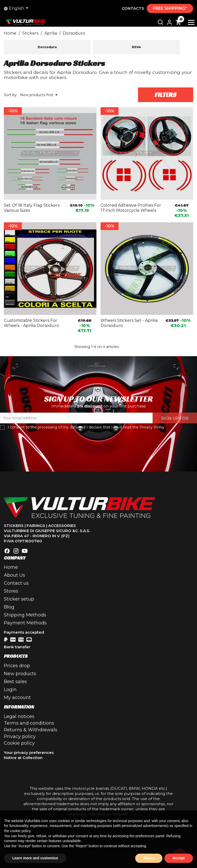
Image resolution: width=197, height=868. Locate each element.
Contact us (16, 583)
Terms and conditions (29, 723)
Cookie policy (19, 743)
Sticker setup (19, 599)
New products (20, 674)
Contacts (133, 8)
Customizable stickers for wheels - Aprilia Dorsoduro (31, 323)
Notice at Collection (23, 758)
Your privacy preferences (29, 752)
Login (10, 690)
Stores (11, 591)
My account (17, 697)
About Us (14, 575)
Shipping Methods (25, 615)
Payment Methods (25, 623)
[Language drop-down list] (17, 8)
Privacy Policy (152, 427)
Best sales (15, 682)
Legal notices (19, 716)
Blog (9, 607)
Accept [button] (179, 858)
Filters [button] (166, 95)
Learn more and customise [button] (35, 858)
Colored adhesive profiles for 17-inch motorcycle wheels (131, 208)
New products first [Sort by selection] (40, 95)
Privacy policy (20, 736)
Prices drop (17, 666)
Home (11, 567)
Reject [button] (149, 858)
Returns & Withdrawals (31, 730)
